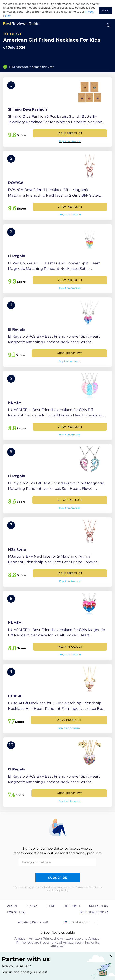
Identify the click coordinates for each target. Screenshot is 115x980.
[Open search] (108, 26)
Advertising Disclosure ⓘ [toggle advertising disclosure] (33, 922)
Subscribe (58, 878)
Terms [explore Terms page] (51, 906)
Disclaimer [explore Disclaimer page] (72, 906)
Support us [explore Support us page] (99, 906)
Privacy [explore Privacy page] (32, 906)
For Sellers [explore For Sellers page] (17, 912)
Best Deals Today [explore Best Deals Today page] (94, 912)
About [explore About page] (12, 906)
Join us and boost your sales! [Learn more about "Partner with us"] (24, 972)
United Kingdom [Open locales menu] (80, 922)
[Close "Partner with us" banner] (111, 956)
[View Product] (57, 112)
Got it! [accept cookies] (105, 10)
